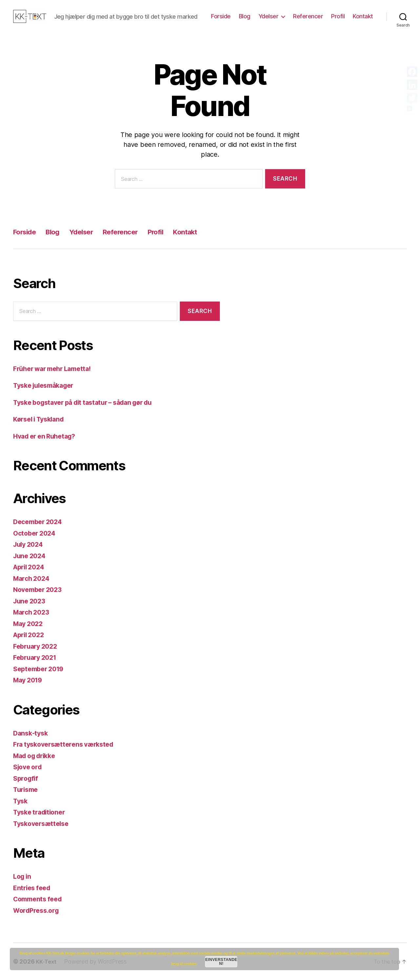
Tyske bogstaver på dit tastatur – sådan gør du (90, 402)
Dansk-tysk (32, 733)
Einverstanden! (221, 962)
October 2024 (36, 533)
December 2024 (40, 522)
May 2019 (29, 680)
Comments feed (40, 899)
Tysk (21, 801)
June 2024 (31, 556)
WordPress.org (38, 910)
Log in (23, 876)
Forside (221, 16)
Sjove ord (29, 767)
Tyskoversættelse (43, 823)
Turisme (27, 789)
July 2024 (30, 544)
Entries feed (33, 888)
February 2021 (37, 657)
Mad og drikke (37, 756)
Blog (245, 16)
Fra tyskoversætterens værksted (68, 744)
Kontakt (363, 16)
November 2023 (40, 589)
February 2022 (37, 646)
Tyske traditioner (42, 812)
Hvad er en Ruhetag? (47, 436)
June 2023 (31, 601)
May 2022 (29, 624)
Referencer (308, 16)
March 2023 (33, 612)
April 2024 (31, 567)
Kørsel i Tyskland (41, 419)
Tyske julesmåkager (47, 385)
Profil (338, 16)
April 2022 (30, 635)
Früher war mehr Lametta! (56, 369)
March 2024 (33, 578)
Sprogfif (27, 778)
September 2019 (41, 669)
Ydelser (269, 16)
